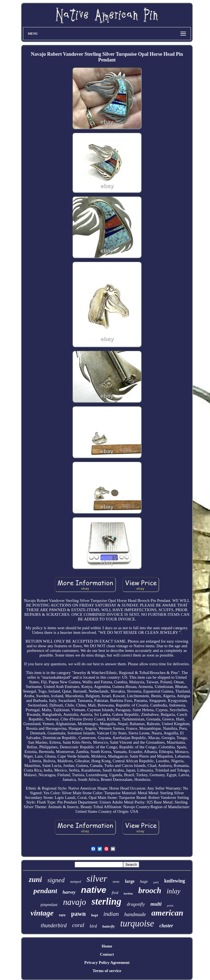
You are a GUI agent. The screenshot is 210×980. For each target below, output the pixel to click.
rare (62, 915)
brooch (150, 890)
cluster (166, 926)
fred (115, 893)
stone (116, 882)
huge (144, 881)
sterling (107, 901)
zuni (35, 879)
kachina (128, 894)
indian (111, 914)
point (170, 905)
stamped (75, 882)
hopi (95, 915)
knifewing (174, 881)
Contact (107, 954)
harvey (69, 892)
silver (97, 879)
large (130, 881)
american (167, 913)
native (94, 890)
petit (156, 882)
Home (107, 946)
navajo (74, 902)
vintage (42, 913)
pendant (45, 891)
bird (93, 926)
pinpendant (49, 905)
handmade (135, 914)
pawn (78, 914)
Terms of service (107, 971)
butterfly (109, 926)
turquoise (137, 923)
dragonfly (136, 904)
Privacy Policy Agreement (107, 963)
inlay (174, 891)
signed (56, 880)
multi (156, 904)
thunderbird (54, 925)
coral (78, 925)
